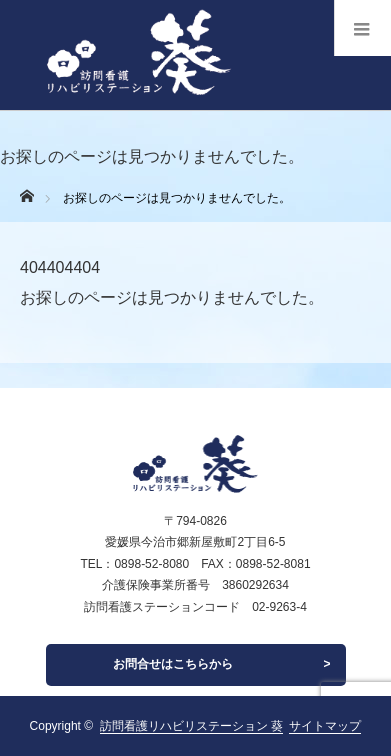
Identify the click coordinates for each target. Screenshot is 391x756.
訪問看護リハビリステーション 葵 (191, 726)
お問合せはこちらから (173, 664)
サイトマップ (325, 726)
